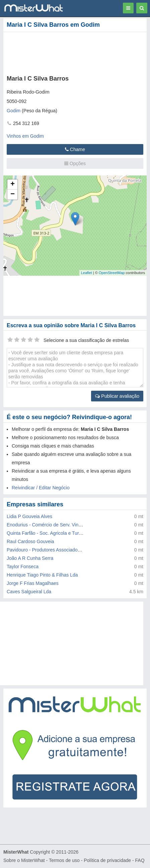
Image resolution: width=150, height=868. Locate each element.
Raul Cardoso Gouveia (30, 541)
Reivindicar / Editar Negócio (41, 488)
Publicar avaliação (117, 396)
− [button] (13, 195)
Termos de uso (64, 860)
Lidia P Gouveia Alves (29, 516)
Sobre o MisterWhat (24, 860)
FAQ (140, 860)
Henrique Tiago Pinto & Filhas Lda (42, 575)
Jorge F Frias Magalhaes (33, 583)
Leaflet (87, 273)
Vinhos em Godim (25, 136)
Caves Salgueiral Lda (29, 592)
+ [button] (13, 184)
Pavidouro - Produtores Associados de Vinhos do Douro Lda (69, 550)
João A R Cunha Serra (30, 558)
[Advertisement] (66, 52)
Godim (14, 111)
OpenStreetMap (112, 273)
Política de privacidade (107, 860)
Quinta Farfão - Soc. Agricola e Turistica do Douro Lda (63, 533)
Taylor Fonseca (23, 567)
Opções (75, 163)
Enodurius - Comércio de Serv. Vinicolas (49, 525)
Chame (75, 149)
